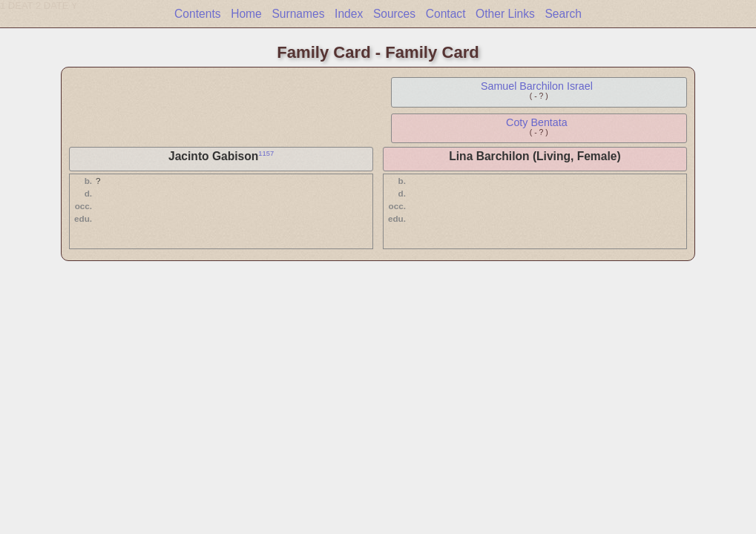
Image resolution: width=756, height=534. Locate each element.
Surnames (298, 14)
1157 (266, 154)
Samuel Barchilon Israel (537, 86)
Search (563, 14)
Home (246, 14)
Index (349, 14)
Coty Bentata (537, 122)
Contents (197, 14)
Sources (394, 14)
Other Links (505, 14)
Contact (446, 14)
